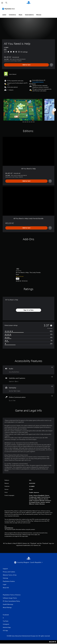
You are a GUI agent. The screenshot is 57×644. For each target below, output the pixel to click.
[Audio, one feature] (28, 370)
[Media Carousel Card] (23, 110)
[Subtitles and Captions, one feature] (28, 379)
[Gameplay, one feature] (28, 389)
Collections (12, 15)
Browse (39, 15)
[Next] (54, 110)
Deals (20, 15)
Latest (4, 15)
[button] (38, 82)
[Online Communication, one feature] (28, 398)
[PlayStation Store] (9, 9)
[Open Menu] (2, 3)
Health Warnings (9, 528)
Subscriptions (29, 15)
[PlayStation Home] (28, 3)
